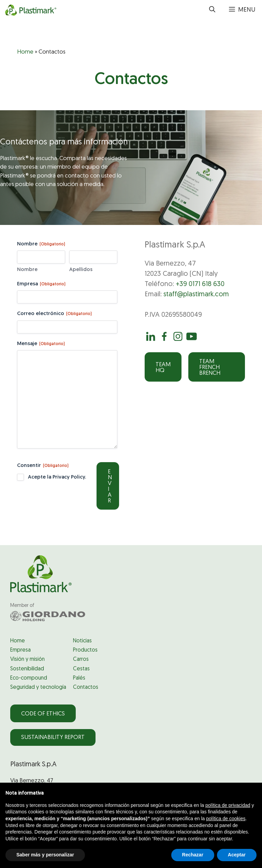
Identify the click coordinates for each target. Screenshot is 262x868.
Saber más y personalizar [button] (45, 855)
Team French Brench (210, 367)
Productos (85, 650)
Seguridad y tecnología (38, 687)
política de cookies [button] (226, 819)
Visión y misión (27, 659)
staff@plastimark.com (196, 295)
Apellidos (81, 270)
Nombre (27, 270)
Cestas (81, 669)
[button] (212, 10)
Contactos (86, 687)
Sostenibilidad (27, 669)
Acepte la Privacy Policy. (57, 477)
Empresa (41, 284)
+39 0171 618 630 (200, 284)
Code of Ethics (43, 714)
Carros (81, 659)
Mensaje (41, 344)
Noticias (82, 641)
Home (25, 52)
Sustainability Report (53, 737)
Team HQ (163, 368)
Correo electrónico (54, 314)
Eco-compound (29, 678)
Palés (79, 678)
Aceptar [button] (237, 855)
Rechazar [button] (193, 855)
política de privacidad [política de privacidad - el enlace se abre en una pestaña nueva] (228, 805)
